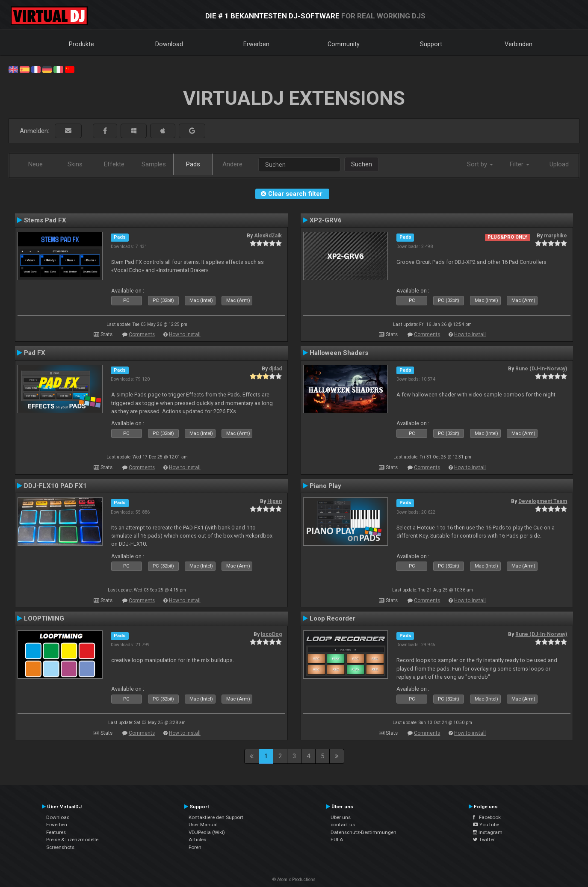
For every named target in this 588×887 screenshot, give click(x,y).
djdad (275, 369)
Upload (559, 164)
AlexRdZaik (268, 236)
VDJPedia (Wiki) (207, 832)
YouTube (486, 825)
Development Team (543, 501)
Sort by (480, 164)
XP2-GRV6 (326, 220)
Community (344, 44)
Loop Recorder (332, 618)
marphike (555, 236)
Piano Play (325, 486)
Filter (520, 164)
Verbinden (519, 44)
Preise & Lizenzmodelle (72, 840)
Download (169, 44)
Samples (154, 164)
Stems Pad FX (45, 220)
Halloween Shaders (339, 353)
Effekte (114, 164)
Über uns (341, 817)
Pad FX (35, 353)
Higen (275, 501)
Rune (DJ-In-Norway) (541, 369)
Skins (75, 164)
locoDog (271, 634)
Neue (35, 164)
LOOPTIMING (44, 618)
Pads (193, 164)
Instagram (488, 832)
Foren (195, 847)
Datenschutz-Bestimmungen (363, 832)
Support (431, 44)
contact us (343, 825)
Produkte (81, 44)
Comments (142, 334)
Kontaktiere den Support (216, 817)
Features (56, 832)
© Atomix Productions (294, 880)
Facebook (487, 817)
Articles (197, 840)
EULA (337, 840)
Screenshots (60, 847)
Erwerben (256, 44)
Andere (232, 164)
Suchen (362, 164)
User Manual (203, 825)
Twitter (484, 840)
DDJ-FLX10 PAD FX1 (55, 486)
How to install (185, 334)
